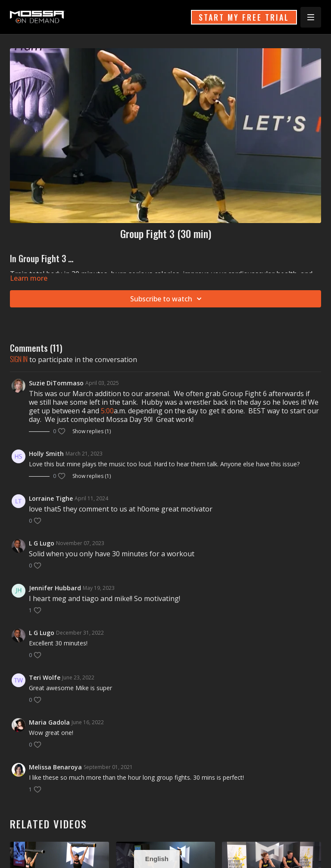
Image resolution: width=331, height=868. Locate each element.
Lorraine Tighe (51, 498)
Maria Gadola (49, 722)
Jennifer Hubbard (55, 588)
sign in (19, 359)
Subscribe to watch (167, 299)
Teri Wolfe (45, 677)
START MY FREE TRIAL (244, 17)
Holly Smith (46, 454)
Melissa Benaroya (55, 767)
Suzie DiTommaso (56, 383)
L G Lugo (42, 543)
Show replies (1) (92, 431)
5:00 (107, 411)
